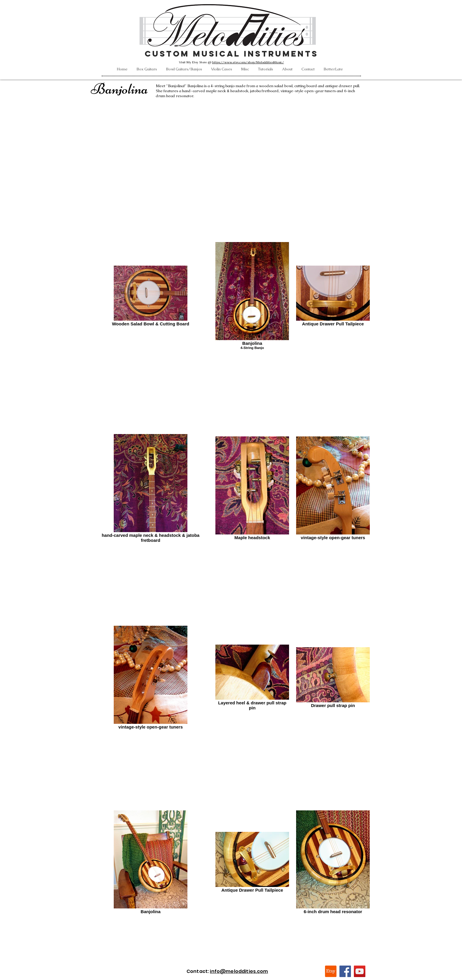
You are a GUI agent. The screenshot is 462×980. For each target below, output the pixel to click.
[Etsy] (331, 971)
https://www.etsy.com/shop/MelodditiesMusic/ (248, 62)
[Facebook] (345, 971)
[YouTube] (360, 971)
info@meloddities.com (239, 971)
